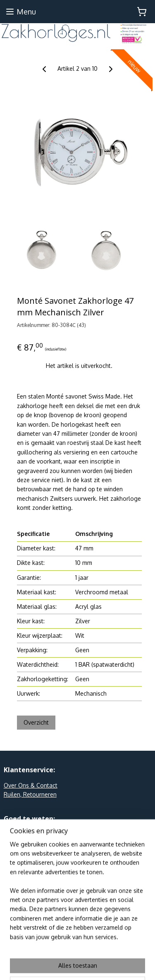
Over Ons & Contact (31, 785)
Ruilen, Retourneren (30, 794)
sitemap (81, 951)
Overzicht (36, 723)
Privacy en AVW (25, 834)
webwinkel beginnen (124, 951)
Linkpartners (20, 844)
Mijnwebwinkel (90, 965)
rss (95, 951)
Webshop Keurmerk (30, 853)
